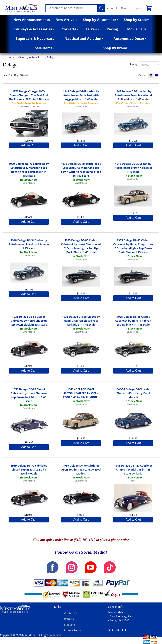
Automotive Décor (130, 39)
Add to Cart (29, 145)
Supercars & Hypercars (35, 39)
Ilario (133, 481)
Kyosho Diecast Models (29, 106)
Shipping (69, 625)
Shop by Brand (115, 48)
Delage (51, 57)
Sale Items (45, 48)
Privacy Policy (72, 630)
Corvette (70, 29)
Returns (69, 619)
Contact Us (71, 613)
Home (11, 57)
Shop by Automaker (100, 20)
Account (112, 8)
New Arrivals (66, 20)
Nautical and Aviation (84, 39)
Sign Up (125, 8)
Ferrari (92, 29)
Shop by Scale (136, 20)
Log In (137, 8)
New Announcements (32, 20)
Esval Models (81, 106)
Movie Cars (138, 29)
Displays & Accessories (34, 29)
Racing (113, 29)
